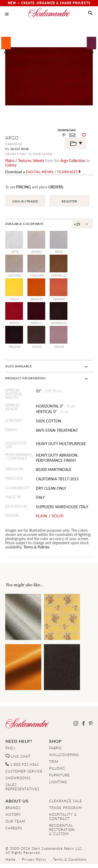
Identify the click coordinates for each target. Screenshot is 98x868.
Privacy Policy (34, 859)
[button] (90, 13)
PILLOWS (57, 768)
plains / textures (18, 160)
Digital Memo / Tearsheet (52, 172)
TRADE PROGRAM (65, 808)
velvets (39, 160)
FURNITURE (59, 775)
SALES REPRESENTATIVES (22, 787)
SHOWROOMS (18, 778)
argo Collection (73, 160)
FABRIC (56, 748)
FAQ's (11, 748)
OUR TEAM (15, 821)
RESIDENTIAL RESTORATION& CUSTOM (62, 830)
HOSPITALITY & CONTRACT (63, 817)
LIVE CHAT (18, 756)
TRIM (54, 762)
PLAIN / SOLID (50, 516)
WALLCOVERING (64, 755)
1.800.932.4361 (22, 764)
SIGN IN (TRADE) (25, 201)
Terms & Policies (36, 547)
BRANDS (13, 808)
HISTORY (13, 815)
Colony (11, 165)
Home (10, 859)
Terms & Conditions (70, 859)
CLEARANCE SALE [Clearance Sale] (66, 801)
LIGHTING (58, 782)
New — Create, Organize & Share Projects (49, 3)
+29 (77, 224)
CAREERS (14, 828)
